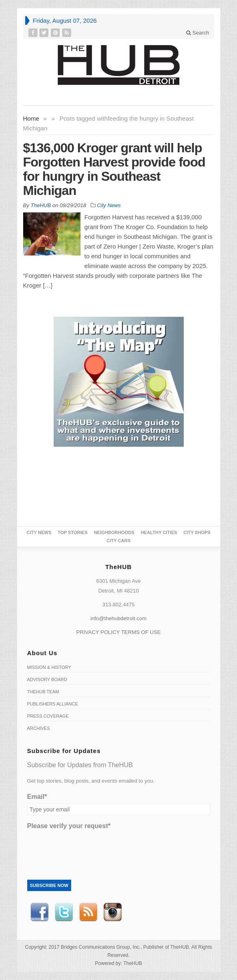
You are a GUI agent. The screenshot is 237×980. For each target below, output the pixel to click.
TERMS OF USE (141, 632)
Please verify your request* (69, 826)
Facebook (39, 912)
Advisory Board (47, 679)
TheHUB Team (43, 692)
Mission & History (49, 667)
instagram (113, 912)
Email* (37, 797)
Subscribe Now (49, 885)
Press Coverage (48, 716)
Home (31, 118)
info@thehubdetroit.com (118, 618)
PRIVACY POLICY (98, 632)
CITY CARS (118, 541)
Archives (39, 728)
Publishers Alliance (53, 704)
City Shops (197, 532)
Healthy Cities (159, 532)
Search (198, 33)
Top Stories (73, 532)
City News (109, 205)
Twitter (64, 912)
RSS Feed (88, 912)
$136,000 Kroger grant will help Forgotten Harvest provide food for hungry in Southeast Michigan (114, 169)
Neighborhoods (114, 532)
